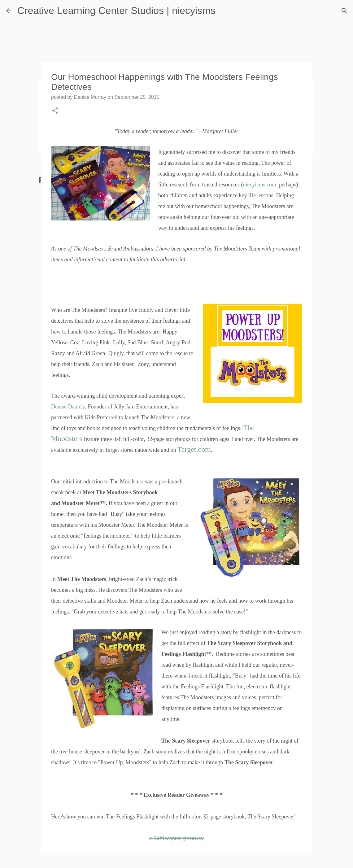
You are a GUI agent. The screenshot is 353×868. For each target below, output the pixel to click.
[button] (55, 111)
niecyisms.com (259, 185)
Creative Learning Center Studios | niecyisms (116, 11)
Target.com (194, 449)
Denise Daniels (68, 407)
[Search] (344, 11)
